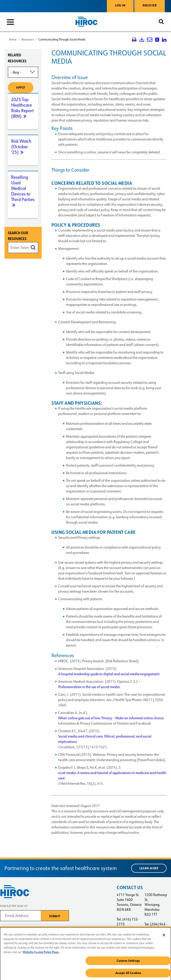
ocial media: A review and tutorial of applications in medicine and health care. (112, 776)
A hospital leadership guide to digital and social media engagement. (109, 674)
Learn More (149, 868)
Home (13, 40)
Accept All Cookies (128, 975)
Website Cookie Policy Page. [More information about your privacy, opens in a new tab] (41, 954)
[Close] (164, 937)
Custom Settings (128, 962)
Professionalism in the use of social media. (89, 687)
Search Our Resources (18, 236)
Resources (27, 40)
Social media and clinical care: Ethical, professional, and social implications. (105, 739)
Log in (120, 5)
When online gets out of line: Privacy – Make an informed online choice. (111, 718)
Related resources (17, 58)
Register (150, 5)
